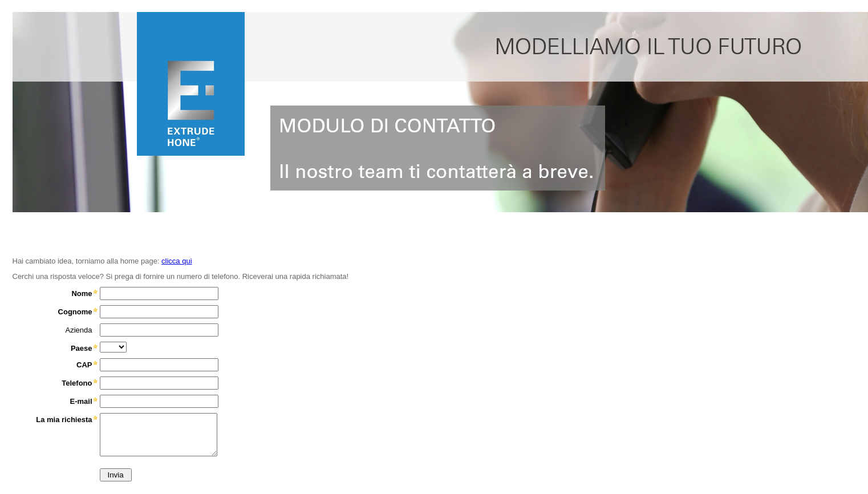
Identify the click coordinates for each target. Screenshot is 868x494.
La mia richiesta (64, 420)
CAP (84, 365)
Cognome (75, 312)
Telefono (77, 383)
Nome (82, 293)
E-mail (81, 401)
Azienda (79, 330)
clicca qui (177, 261)
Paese (82, 348)
